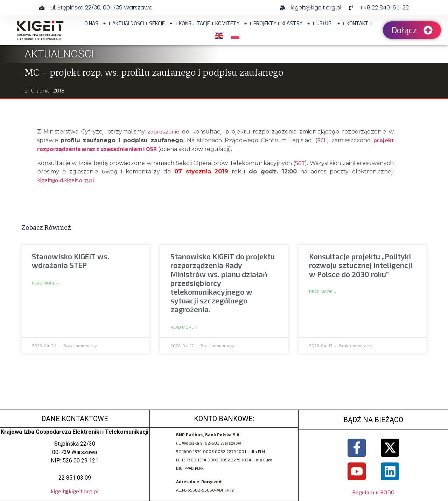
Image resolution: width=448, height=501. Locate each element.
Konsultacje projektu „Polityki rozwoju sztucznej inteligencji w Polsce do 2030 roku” (361, 265)
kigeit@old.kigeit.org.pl (66, 180)
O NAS (96, 23)
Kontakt (358, 23)
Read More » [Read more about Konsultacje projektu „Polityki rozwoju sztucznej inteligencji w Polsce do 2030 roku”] (323, 292)
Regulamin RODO (373, 492)
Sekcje (161, 23)
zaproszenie (163, 131)
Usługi (329, 23)
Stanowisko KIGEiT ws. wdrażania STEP (71, 261)
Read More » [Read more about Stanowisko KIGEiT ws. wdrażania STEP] (45, 283)
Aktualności (128, 23)
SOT (300, 163)
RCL (322, 140)
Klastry (296, 23)
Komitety (232, 23)
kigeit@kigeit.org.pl (75, 491)
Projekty (265, 23)
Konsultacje (194, 23)
